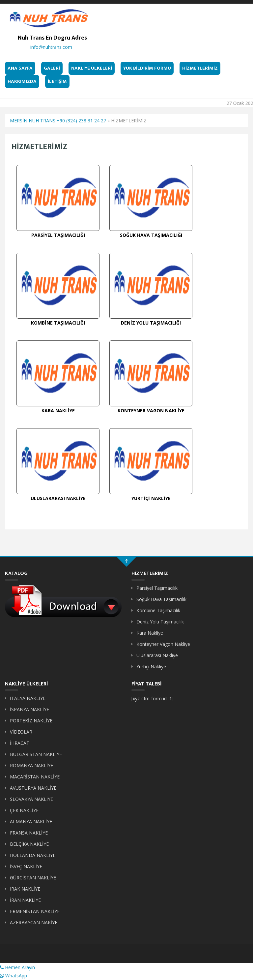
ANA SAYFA (20, 68)
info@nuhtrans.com (51, 47)
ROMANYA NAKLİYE (31, 765)
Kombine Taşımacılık (158, 610)
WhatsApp (14, 976)
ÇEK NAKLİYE (24, 810)
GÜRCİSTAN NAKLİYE (33, 878)
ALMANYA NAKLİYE (31, 822)
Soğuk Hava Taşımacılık (161, 599)
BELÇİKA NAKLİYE (29, 844)
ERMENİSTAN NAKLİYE (35, 911)
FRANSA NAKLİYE (29, 833)
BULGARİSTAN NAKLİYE (36, 754)
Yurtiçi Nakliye (151, 666)
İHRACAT (20, 743)
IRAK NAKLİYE (25, 889)
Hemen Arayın (17, 967)
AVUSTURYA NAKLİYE (33, 788)
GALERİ (52, 68)
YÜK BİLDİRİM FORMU (147, 68)
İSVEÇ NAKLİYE (26, 866)
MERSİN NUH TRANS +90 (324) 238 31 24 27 (58, 121)
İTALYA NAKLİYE (28, 698)
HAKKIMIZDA (22, 81)
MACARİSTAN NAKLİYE (35, 777)
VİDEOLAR (21, 732)
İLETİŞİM (57, 81)
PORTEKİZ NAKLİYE (31, 721)
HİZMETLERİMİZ (200, 68)
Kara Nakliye (150, 633)
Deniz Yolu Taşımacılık (160, 622)
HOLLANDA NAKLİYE (33, 855)
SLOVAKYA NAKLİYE (31, 799)
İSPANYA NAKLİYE (29, 709)
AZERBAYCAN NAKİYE (34, 922)
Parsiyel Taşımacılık (157, 588)
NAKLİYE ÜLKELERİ (92, 68)
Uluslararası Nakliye (157, 655)
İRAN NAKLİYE (25, 900)
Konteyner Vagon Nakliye (163, 644)
